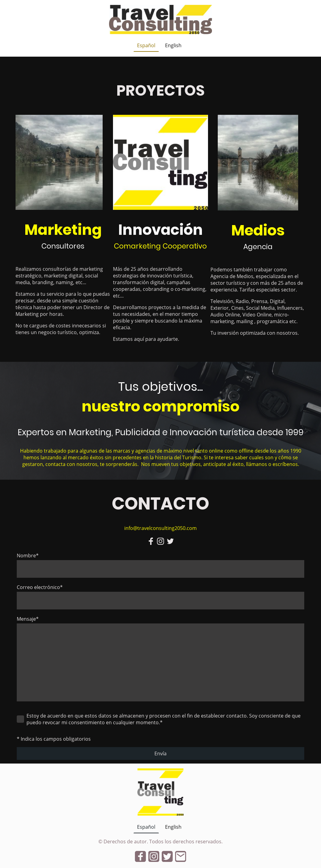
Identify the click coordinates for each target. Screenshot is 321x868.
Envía (160, 753)
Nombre (28, 556)
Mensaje (28, 619)
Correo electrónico (40, 587)
